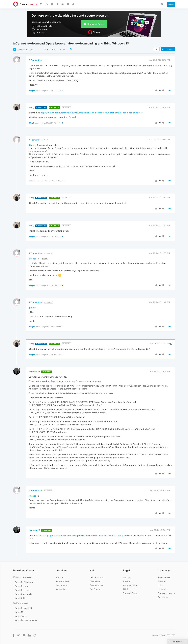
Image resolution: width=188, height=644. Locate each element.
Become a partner (166, 593)
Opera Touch (21, 616)
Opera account (64, 581)
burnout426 (34, 372)
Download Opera (95, 24)
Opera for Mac (22, 586)
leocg (31, 107)
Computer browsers (22, 577)
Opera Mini (20, 612)
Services (62, 570)
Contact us (163, 597)
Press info (163, 581)
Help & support (97, 577)
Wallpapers (62, 585)
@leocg (48, 140)
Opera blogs (96, 581)
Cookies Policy (130, 585)
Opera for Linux (22, 590)
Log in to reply (168, 49)
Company (164, 570)
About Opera (164, 577)
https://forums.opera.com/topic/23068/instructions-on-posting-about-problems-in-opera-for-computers (92, 113)
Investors (162, 589)
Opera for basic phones (26, 620)
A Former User (36, 60)
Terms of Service (131, 593)
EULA (126, 589)
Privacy (127, 581)
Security (127, 577)
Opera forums (96, 585)
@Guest (66, 108)
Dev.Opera (95, 589)
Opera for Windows (25, 50)
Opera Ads (61, 589)
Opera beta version (24, 594)
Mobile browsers (21, 603)
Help (93, 570)
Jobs (160, 585)
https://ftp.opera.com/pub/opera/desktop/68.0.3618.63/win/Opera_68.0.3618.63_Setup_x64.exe (85, 535)
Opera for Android (23, 608)
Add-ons (60, 577)
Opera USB (20, 598)
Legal (127, 570)
